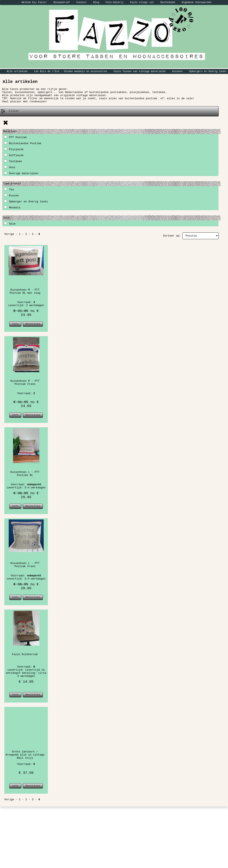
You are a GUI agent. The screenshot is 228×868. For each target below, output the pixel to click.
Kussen (11, 196)
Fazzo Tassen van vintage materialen (140, 71)
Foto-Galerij (115, 2)
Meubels (12, 208)
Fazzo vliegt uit (142, 2)
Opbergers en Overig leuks (208, 71)
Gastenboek (168, 2)
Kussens (177, 71)
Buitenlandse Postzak (23, 143)
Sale (10, 224)
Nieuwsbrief (62, 2)
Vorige (9, 234)
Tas (9, 190)
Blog (96, 2)
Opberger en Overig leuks (26, 202)
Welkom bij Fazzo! (34, 2)
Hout (10, 167)
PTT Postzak (16, 137)
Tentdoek (13, 161)
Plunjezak (14, 149)
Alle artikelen (17, 71)
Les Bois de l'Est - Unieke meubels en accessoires (71, 71)
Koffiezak (14, 155)
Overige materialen (21, 173)
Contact (82, 2)
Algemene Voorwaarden (197, 2)
